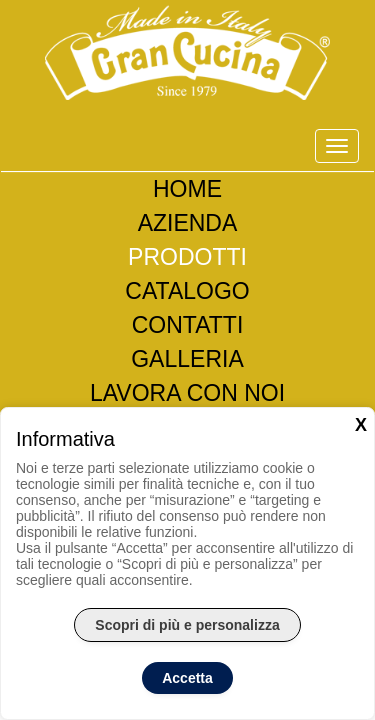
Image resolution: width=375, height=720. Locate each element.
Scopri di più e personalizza (187, 625)
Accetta (187, 678)
